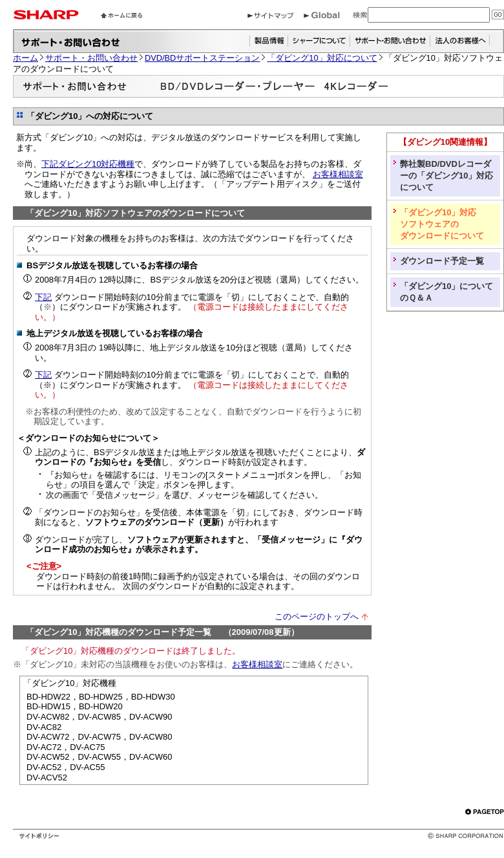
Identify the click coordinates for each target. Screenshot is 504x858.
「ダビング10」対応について (322, 58)
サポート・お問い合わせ (91, 58)
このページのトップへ (317, 617)
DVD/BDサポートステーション (202, 58)
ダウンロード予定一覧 (442, 261)
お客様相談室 (338, 174)
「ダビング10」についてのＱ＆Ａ (446, 292)
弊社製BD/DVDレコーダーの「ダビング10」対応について (446, 176)
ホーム (26, 58)
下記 (43, 297)
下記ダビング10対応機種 (88, 164)
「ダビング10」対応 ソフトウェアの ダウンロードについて (442, 224)
